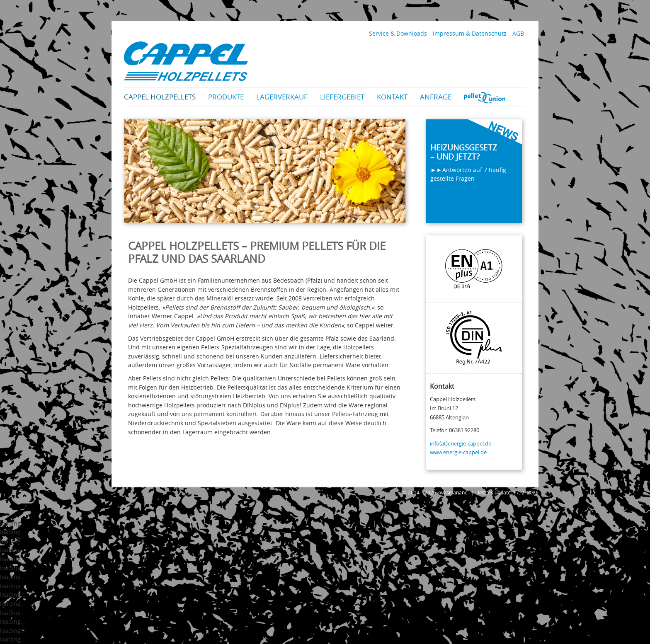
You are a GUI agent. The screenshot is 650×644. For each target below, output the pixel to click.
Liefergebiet (342, 97)
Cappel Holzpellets (160, 97)
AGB (518, 33)
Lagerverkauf (282, 97)
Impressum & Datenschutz (470, 33)
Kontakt (392, 97)
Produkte (226, 97)
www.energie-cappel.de (458, 452)
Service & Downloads (398, 33)
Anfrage (436, 97)
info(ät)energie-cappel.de (461, 443)
